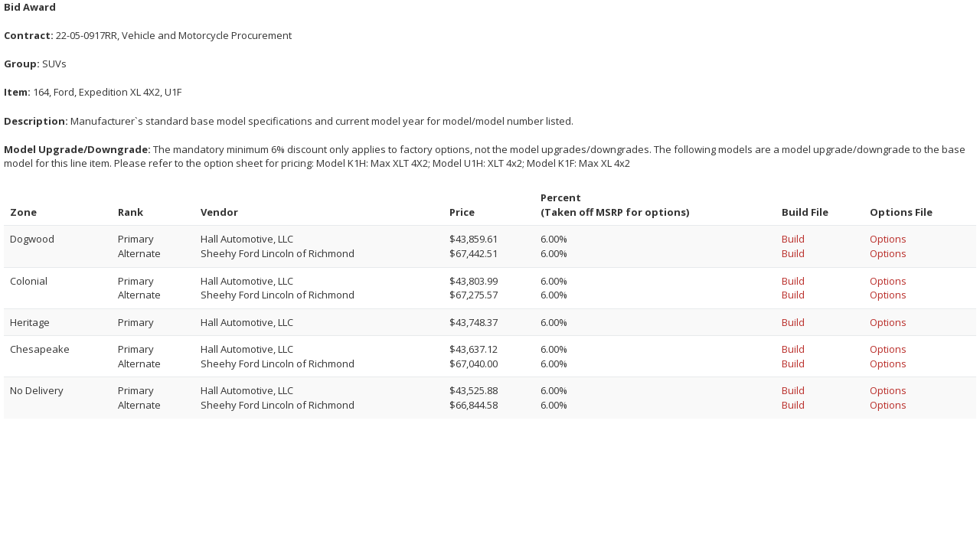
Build (793, 239)
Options (888, 239)
